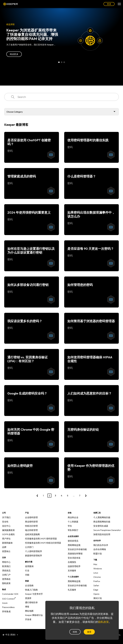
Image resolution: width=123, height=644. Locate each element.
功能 (27, 575)
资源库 (28, 598)
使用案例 (29, 566)
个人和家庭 (73, 522)
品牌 (4, 547)
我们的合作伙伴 (101, 545)
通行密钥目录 (31, 602)
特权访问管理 (31, 526)
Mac (95, 564)
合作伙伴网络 (100, 549)
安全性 (5, 522)
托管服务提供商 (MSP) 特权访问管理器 (43, 543)
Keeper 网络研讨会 (34, 615)
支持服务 (72, 571)
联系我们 (6, 566)
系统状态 (6, 571)
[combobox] (61, 97)
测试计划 (98, 598)
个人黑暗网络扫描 (102, 517)
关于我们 (6, 517)
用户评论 (6, 539)
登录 (109, 4)
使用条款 (6, 579)
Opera (96, 594)
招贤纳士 (6, 551)
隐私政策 (6, 583)
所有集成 (6, 611)
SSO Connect (9, 599)
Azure (5, 603)
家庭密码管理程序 (33, 556)
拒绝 (75, 632)
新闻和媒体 (7, 543)
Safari (96, 585)
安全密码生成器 (101, 526)
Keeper (11, 4)
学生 (70, 526)
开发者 (28, 619)
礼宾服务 (72, 590)
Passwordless (8, 607)
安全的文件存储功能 (77, 549)
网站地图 (29, 611)
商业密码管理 (31, 522)
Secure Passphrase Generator (107, 530)
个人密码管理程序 (33, 551)
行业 (27, 571)
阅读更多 (14, 54)
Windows (98, 569)
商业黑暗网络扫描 (102, 522)
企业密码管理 (31, 517)
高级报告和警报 (75, 554)
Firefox (97, 581)
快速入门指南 (31, 590)
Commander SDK (10, 594)
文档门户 (6, 575)
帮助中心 (6, 562)
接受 (89, 632)
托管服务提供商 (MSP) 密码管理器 (41, 539)
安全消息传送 (74, 558)
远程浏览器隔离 (32, 534)
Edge (96, 590)
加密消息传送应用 (102, 534)
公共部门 (29, 547)
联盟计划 (98, 554)
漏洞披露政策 (8, 530)
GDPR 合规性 (8, 534)
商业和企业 (73, 517)
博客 (27, 607)
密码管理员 (73, 541)
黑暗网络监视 (74, 545)
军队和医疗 (73, 530)
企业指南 (29, 585)
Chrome (97, 577)
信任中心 (6, 526)
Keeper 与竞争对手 (34, 594)
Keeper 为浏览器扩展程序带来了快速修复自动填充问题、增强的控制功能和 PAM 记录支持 (32, 34)
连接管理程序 (74, 566)
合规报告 (72, 562)
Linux (96, 573)
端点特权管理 (31, 530)
